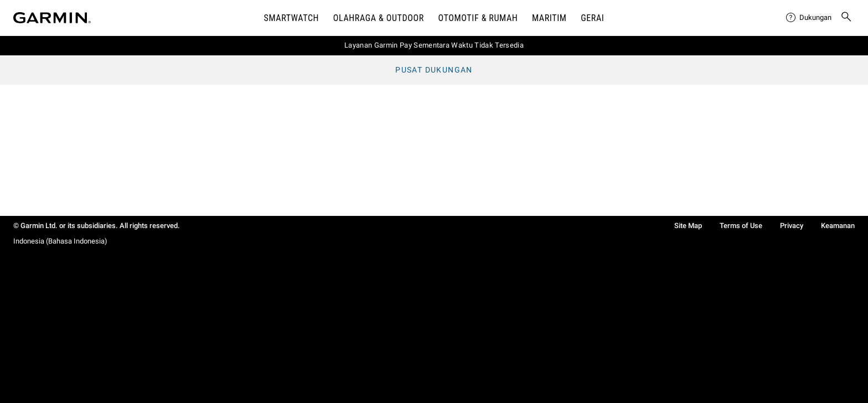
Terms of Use (741, 226)
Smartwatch (292, 18)
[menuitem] (809, 18)
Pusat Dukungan (434, 70)
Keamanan (838, 226)
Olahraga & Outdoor (379, 18)
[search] (846, 18)
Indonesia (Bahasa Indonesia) (60, 241)
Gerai (592, 18)
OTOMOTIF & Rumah (478, 18)
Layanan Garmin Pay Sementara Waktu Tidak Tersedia (434, 45)
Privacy (792, 226)
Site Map (688, 226)
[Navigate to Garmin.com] (52, 18)
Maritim (549, 18)
